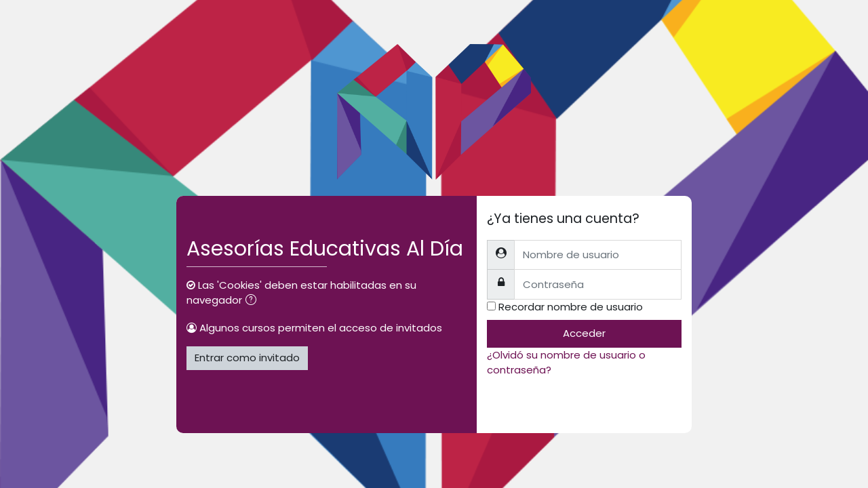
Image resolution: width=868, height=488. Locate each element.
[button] (254, 301)
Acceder (584, 333)
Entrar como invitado (247, 358)
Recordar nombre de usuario (571, 307)
